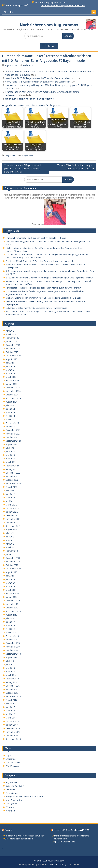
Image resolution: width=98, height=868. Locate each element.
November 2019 (13, 604)
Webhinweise (12, 807)
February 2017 (12, 721)
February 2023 (12, 466)
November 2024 (13, 391)
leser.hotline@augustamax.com (51, 3)
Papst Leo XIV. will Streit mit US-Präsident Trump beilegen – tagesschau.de (40, 261)
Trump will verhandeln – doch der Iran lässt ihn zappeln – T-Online (36, 238)
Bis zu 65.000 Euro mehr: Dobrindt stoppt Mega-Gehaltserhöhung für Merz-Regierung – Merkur (49, 278)
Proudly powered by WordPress (33, 864)
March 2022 (11, 505)
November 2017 (13, 689)
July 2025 (10, 363)
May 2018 (10, 668)
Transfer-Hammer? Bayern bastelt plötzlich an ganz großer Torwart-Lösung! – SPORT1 (23, 169)
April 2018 (10, 672)
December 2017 (13, 686)
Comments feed (13, 762)
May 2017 (10, 711)
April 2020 (10, 586)
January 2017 (12, 725)
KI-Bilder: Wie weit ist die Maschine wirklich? (25, 836)
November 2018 (13, 647)
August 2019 (11, 615)
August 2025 (11, 359)
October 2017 (12, 693)
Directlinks (9, 12)
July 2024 (10, 405)
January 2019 (12, 640)
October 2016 (12, 735)
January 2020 (12, 597)
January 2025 (12, 384)
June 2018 (10, 664)
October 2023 (12, 437)
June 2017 (10, 707)
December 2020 (13, 558)
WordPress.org (12, 766)
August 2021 (11, 530)
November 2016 (13, 732)
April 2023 (10, 459)
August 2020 (11, 572)
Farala (8, 830)
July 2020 (10, 576)
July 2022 (10, 491)
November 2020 (13, 562)
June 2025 (10, 366)
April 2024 (10, 416)
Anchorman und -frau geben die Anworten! (63, 6)
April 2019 (10, 629)
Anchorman (28, 65)
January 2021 (12, 554)
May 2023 (10, 455)
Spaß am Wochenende (65, 842)
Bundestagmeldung (15, 786)
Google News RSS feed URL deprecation (24, 797)
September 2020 (13, 569)
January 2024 (12, 427)
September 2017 (13, 696)
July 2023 (10, 448)
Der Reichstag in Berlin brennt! (19, 839)
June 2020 (10, 579)
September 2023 (13, 441)
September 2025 (13, 356)
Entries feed (11, 759)
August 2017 (11, 700)
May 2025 (10, 370)
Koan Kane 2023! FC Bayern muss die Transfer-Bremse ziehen (38, 78)
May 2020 (10, 583)
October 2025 (12, 352)
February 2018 (12, 679)
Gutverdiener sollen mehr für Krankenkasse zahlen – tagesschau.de (36, 308)
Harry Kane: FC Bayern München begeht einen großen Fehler (37, 82)
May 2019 (10, 625)
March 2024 (11, 420)
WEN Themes (73, 864)
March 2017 (11, 718)
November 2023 (13, 434)
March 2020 (11, 590)
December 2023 (13, 430)
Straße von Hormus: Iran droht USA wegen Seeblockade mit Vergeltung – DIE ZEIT (43, 298)
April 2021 (10, 544)
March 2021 (11, 547)
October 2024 (12, 395)
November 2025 (13, 349)
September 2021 (13, 526)
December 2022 (13, 473)
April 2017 (10, 714)
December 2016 (13, 728)
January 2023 (12, 469)
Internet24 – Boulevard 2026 (72, 830)
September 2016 (13, 739)
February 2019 (12, 636)
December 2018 (13, 643)
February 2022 (12, 508)
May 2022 (10, 498)
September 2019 (13, 611)
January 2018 (12, 682)
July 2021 (10, 533)
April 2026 (10, 331)
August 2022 (11, 487)
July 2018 (10, 661)
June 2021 (10, 537)
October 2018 (12, 650)
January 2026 (12, 341)
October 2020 (12, 565)
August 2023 (11, 444)
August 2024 (11, 402)
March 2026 (11, 334)
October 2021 (12, 522)
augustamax (11, 155)
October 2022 (12, 480)
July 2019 (10, 618)
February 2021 (12, 551)
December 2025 (13, 345)
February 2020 (12, 593)
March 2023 (11, 462)
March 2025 (11, 377)
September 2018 (13, 654)
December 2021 (13, 515)
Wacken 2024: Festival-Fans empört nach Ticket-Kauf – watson (75, 167)
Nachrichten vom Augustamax (49, 25)
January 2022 (12, 512)
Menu (49, 46)
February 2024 (12, 423)
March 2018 (11, 675)
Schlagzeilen (11, 804)
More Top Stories (14, 800)
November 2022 (13, 476)
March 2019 (11, 633)
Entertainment (12, 793)
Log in (8, 755)
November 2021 (13, 519)
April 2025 (10, 373)
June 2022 (10, 494)
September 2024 (13, 398)
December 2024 (13, 388)
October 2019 (12, 608)
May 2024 (10, 412)
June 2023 (10, 451)
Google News (27, 155)
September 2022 (13, 483)
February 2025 (12, 380)
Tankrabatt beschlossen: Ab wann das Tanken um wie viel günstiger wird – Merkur (43, 288)
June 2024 (10, 409)
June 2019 (10, 622)
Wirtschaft (10, 811)
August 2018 (11, 657)
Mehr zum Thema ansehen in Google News (29, 99)
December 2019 (13, 601)
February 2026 (12, 338)
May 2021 (10, 540)
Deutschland (11, 789)
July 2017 (10, 704)
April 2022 (10, 501)
